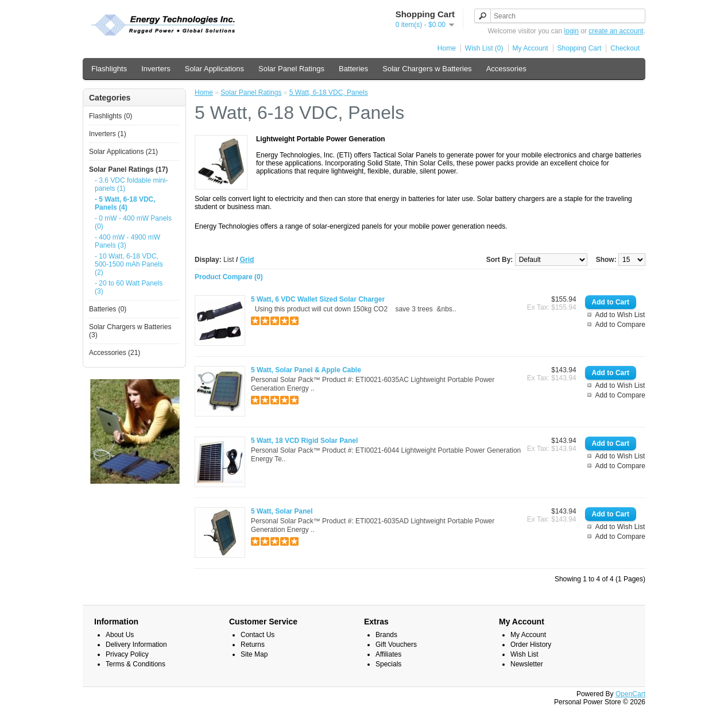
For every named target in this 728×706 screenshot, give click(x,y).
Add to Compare (620, 325)
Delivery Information (136, 645)
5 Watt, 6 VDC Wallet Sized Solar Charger (318, 299)
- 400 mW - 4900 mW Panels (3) (127, 241)
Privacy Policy (127, 654)
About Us (120, 635)
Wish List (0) (484, 48)
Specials (388, 664)
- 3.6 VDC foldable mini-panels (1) (131, 184)
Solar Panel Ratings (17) (128, 169)
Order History (531, 645)
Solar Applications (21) (123, 152)
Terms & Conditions (135, 664)
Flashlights (109, 69)
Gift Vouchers (396, 645)
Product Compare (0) (229, 277)
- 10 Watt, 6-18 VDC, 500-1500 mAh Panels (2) (129, 264)
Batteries (353, 69)
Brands (386, 635)
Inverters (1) (108, 134)
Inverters (156, 69)
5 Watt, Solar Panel (282, 511)
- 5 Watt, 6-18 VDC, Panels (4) (125, 203)
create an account (616, 31)
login (572, 31)
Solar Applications (214, 69)
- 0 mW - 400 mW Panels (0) (133, 222)
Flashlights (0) (111, 116)
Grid (247, 260)
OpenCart (630, 694)
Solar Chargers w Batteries (427, 69)
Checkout (625, 48)
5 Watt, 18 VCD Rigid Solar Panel (304, 441)
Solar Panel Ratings (291, 69)
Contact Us (257, 635)
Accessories (506, 69)
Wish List (524, 654)
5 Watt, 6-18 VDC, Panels (329, 92)
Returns (253, 645)
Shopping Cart (580, 48)
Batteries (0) (108, 309)
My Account (530, 48)
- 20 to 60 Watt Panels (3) (129, 287)
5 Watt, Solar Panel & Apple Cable (306, 370)
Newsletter (527, 664)
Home (447, 48)
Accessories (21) (115, 353)
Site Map (254, 654)
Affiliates (388, 654)
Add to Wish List (620, 315)
